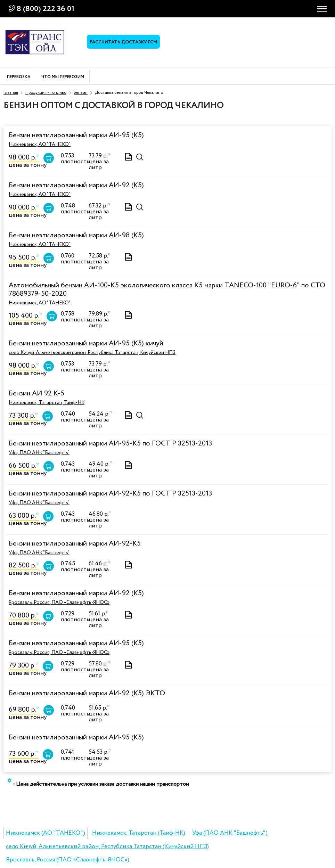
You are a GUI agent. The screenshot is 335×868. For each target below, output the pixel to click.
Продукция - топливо (46, 93)
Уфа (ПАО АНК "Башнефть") (230, 833)
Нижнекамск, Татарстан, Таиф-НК (47, 403)
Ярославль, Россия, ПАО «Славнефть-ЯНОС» (59, 603)
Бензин (81, 93)
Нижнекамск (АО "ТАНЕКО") (46, 833)
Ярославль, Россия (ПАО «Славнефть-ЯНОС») (68, 860)
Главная (11, 93)
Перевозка (19, 77)
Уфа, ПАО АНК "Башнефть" (39, 453)
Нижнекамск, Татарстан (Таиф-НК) (139, 833)
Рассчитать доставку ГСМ (123, 42)
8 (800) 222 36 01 (46, 9)
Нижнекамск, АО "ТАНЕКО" (40, 145)
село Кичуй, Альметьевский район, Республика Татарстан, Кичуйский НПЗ (92, 353)
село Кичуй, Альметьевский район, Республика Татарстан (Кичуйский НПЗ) (107, 847)
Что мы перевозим (63, 77)
